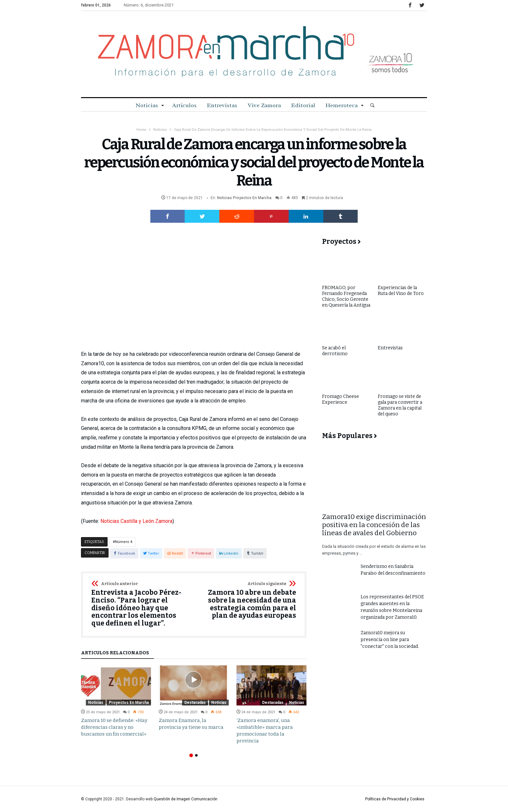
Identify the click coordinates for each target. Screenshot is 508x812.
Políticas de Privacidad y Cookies (395, 799)
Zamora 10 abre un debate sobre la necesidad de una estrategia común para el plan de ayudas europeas (247, 601)
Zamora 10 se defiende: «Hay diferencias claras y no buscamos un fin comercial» (114, 727)
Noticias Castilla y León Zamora (136, 521)
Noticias (160, 130)
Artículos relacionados (115, 653)
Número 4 (124, 542)
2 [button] (196, 755)
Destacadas (195, 703)
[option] (116, 701)
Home (141, 130)
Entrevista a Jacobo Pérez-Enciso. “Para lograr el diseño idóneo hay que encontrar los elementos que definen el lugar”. (140, 604)
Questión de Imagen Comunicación (185, 799)
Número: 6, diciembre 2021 (149, 5)
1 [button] (191, 755)
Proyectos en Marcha (252, 198)
